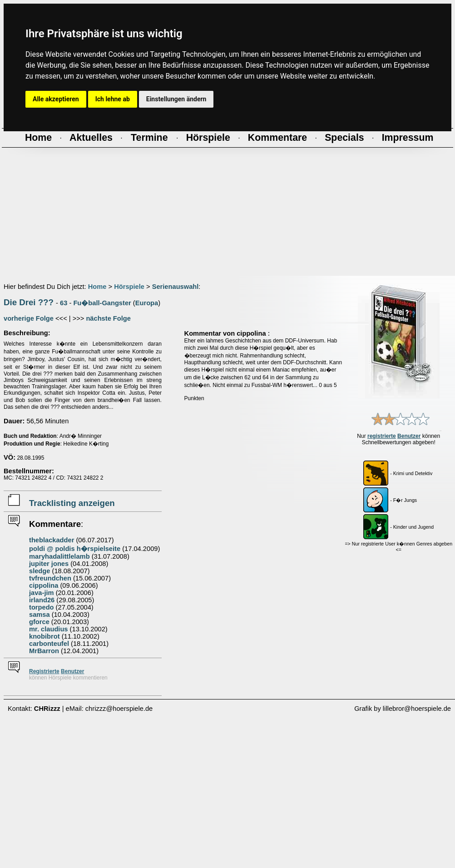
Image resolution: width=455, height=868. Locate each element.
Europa (147, 303)
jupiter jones (49, 564)
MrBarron (44, 651)
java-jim (42, 593)
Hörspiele (129, 287)
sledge (40, 571)
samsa (40, 615)
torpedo (42, 607)
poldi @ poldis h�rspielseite (75, 549)
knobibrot (45, 636)
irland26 (42, 600)
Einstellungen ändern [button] (176, 99)
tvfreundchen (50, 578)
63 (64, 303)
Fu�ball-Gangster (102, 303)
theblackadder (52, 540)
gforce (39, 622)
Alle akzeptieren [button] (56, 99)
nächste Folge (108, 318)
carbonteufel (49, 644)
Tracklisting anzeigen (72, 503)
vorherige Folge (29, 318)
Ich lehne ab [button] (113, 99)
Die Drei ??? (29, 302)
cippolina (44, 585)
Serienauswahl (176, 287)
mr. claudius (49, 629)
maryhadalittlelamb (59, 556)
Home (97, 287)
